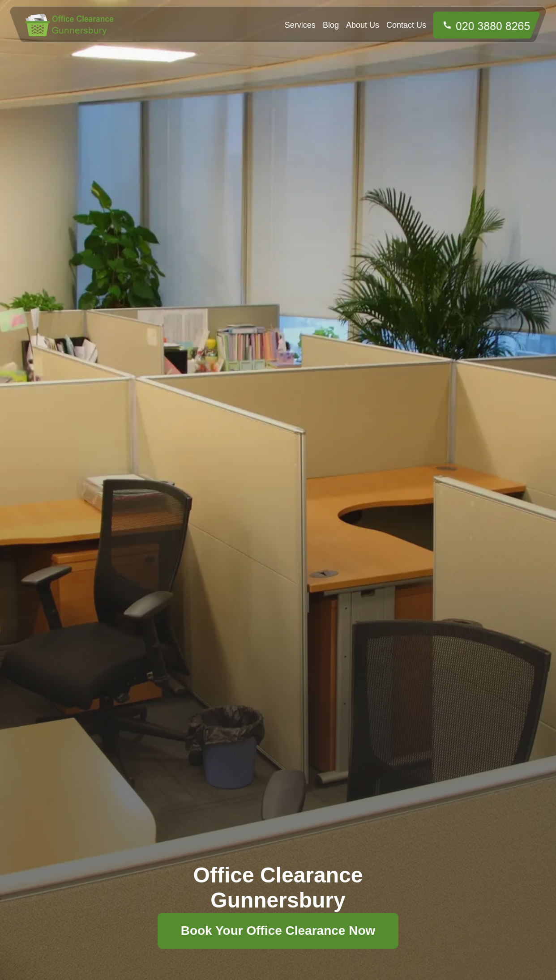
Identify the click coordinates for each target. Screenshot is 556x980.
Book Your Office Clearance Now (278, 931)
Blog (331, 25)
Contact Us (406, 25)
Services (300, 25)
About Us (363, 25)
